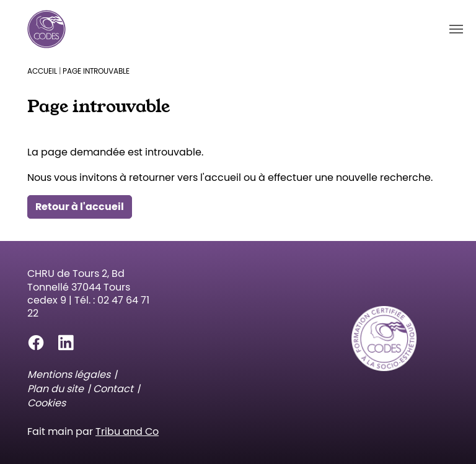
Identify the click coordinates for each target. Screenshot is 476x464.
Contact (113, 389)
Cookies (46, 403)
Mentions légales (69, 374)
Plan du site (55, 389)
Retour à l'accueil (80, 207)
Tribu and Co (127, 431)
